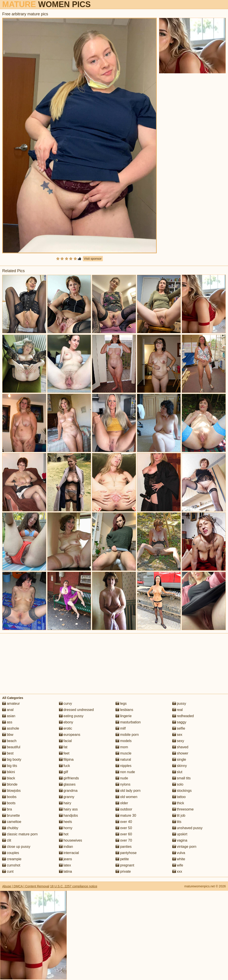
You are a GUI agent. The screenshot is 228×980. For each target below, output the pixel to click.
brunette (11, 815)
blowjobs (11, 791)
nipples (123, 766)
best (8, 753)
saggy (179, 722)
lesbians (124, 710)
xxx (177, 871)
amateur (11, 704)
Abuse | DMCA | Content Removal (26, 886)
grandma (68, 791)
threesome (183, 809)
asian (9, 716)
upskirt (180, 834)
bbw (8, 735)
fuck (65, 766)
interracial (69, 853)
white (179, 859)
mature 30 (126, 815)
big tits (10, 766)
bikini (9, 772)
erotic (66, 728)
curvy (66, 704)
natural (123, 759)
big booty (12, 759)
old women (126, 797)
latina (66, 871)
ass (7, 722)
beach (9, 741)
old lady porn (128, 791)
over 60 (124, 834)
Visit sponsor (93, 259)
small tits (182, 778)
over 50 (124, 828)
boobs (9, 797)
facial (65, 741)
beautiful (11, 747)
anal (8, 710)
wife (178, 865)
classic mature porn (20, 834)
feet (64, 753)
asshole (11, 728)
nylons (123, 784)
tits (177, 822)
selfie (179, 728)
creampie (12, 859)
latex (65, 865)
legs (121, 704)
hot (64, 834)
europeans (70, 735)
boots (9, 803)
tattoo (179, 797)
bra (7, 809)
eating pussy (71, 716)
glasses (67, 784)
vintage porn (184, 847)
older (122, 803)
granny (67, 797)
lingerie (124, 716)
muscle (123, 753)
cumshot (11, 865)
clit (7, 840)
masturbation (128, 722)
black (9, 778)
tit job (179, 815)
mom (122, 747)
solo (178, 784)
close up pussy (16, 847)
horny (66, 828)
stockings (182, 791)
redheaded (183, 716)
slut (177, 772)
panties (124, 847)
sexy (178, 741)
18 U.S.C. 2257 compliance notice (74, 886)
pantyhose (126, 853)
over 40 (124, 822)
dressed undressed (76, 710)
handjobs (68, 815)
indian (66, 847)
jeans (66, 859)
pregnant (125, 865)
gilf (64, 772)
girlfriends (69, 778)
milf (121, 728)
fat (63, 747)
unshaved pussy (187, 828)
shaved (180, 747)
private (123, 871)
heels (66, 822)
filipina (66, 759)
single (179, 759)
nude (122, 778)
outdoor (124, 809)
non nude (125, 772)
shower (180, 753)
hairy (65, 803)
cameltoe (12, 822)
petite (122, 859)
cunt (8, 871)
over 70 (124, 840)
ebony (66, 722)
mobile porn (127, 735)
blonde (10, 784)
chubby (10, 828)
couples (11, 853)
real (178, 710)
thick (178, 803)
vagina (180, 840)
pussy (179, 704)
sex (177, 735)
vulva (179, 853)
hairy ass (68, 809)
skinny (180, 766)
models (124, 741)
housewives (71, 840)
